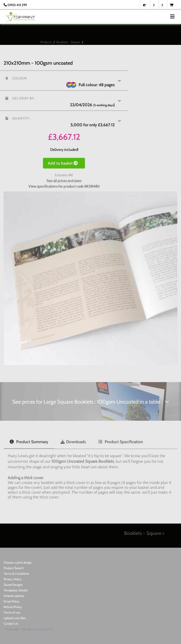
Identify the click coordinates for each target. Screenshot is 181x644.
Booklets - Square (68, 42)
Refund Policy (13, 607)
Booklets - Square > (144, 533)
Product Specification (121, 442)
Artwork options (14, 596)
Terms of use (12, 612)
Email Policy (12, 601)
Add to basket (64, 163)
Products (46, 42)
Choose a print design (18, 562)
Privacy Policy (13, 579)
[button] (64, 81)
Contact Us (11, 623)
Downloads (73, 442)
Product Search (14, 568)
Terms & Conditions (16, 574)
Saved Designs (13, 585)
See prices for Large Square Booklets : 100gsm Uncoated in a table (91, 402)
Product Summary (29, 442)
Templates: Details (16, 590)
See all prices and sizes (64, 181)
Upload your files (15, 618)
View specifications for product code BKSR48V (64, 186)
